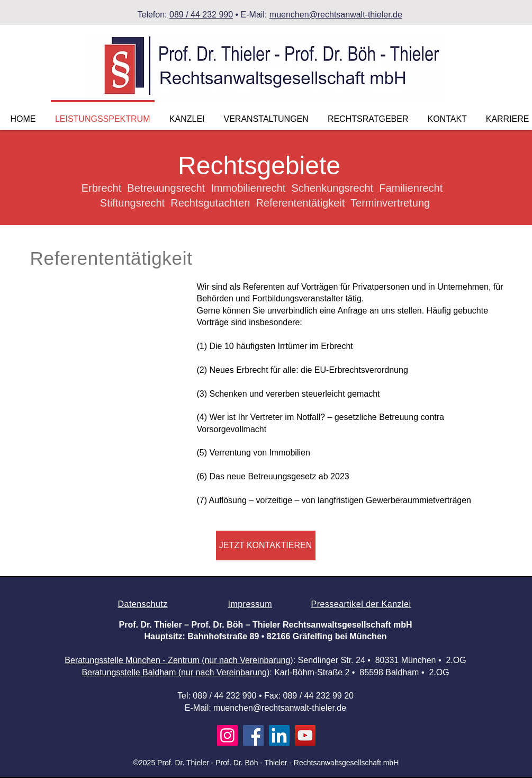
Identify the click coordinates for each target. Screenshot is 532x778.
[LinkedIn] (279, 735)
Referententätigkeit (111, 258)
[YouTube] (305, 735)
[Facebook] (253, 735)
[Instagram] (227, 735)
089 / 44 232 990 (201, 15)
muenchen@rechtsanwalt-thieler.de (336, 15)
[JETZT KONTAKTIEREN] (266, 546)
